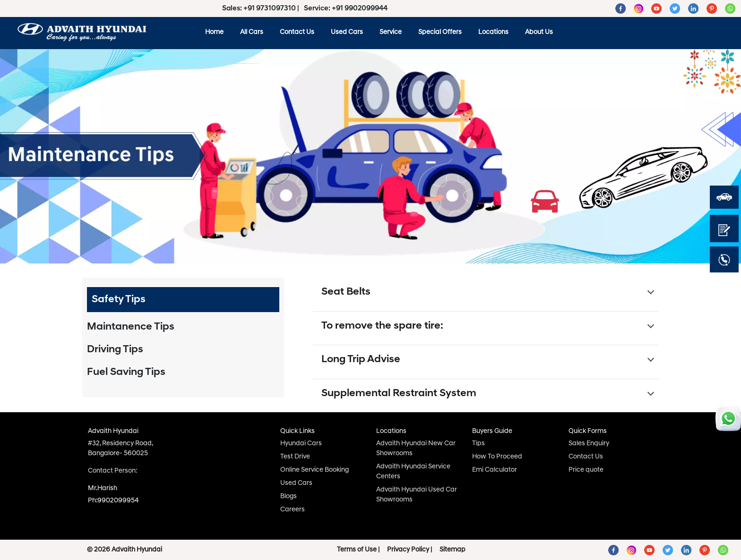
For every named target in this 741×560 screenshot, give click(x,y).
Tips (478, 444)
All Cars (252, 32)
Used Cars (347, 32)
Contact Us (297, 32)
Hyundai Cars (301, 444)
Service (391, 32)
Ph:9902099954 (113, 501)
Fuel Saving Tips (126, 372)
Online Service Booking (314, 470)
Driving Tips (115, 350)
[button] (486, 294)
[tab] (183, 300)
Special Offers (440, 32)
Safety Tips (119, 300)
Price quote (586, 470)
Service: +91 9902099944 (346, 9)
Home (214, 32)
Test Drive (295, 457)
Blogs (289, 496)
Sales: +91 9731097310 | (261, 9)
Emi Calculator (495, 470)
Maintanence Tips (131, 327)
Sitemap (452, 550)
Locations (493, 32)
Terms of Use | (358, 550)
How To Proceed (497, 457)
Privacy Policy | (409, 550)
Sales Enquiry (589, 444)
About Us (539, 32)
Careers (293, 510)
